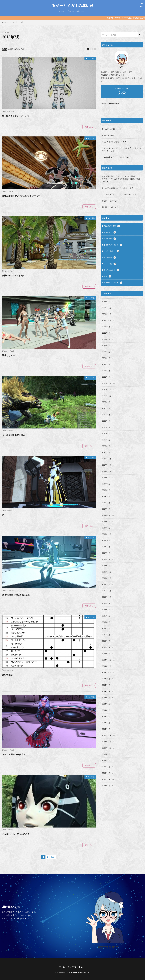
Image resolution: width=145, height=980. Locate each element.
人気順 (11, 49)
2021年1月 (108, 383)
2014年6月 (108, 716)
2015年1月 (108, 670)
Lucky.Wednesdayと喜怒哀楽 (22, 594)
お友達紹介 (110, 233)
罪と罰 (104, 201)
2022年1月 (108, 304)
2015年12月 (109, 605)
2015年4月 (108, 651)
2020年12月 (109, 389)
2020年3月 (108, 448)
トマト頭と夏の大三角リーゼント (115, 176)
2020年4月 (108, 442)
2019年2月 (108, 533)
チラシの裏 (110, 259)
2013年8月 (108, 781)
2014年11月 (109, 683)
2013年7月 (108, 788)
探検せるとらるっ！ (114, 285)
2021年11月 (109, 317)
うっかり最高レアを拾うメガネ (114, 142)
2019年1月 (108, 540)
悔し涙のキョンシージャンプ (23, 116)
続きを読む (89, 127)
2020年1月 (108, 461)
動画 (108, 279)
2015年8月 (108, 624)
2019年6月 (108, 507)
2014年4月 (108, 729)
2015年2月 (108, 664)
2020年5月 (108, 435)
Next (52, 856)
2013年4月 (108, 807)
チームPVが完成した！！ (112, 129)
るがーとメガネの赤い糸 (72, 6)
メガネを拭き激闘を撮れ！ (20, 434)
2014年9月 (108, 696)
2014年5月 (108, 722)
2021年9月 (108, 330)
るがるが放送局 (112, 272)
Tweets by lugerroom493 (110, 103)
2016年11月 (109, 592)
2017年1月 (108, 579)
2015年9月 (108, 618)
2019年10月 (109, 481)
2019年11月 (109, 474)
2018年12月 (109, 546)
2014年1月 (108, 749)
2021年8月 (108, 337)
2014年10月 (109, 690)
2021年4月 (108, 363)
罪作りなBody (12, 355)
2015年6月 (108, 638)
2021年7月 (108, 344)
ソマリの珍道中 (112, 252)
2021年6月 (108, 350)
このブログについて (114, 246)
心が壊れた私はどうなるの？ (22, 833)
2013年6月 (108, 794)
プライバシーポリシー (75, 11)
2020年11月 (109, 396)
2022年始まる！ (108, 135)
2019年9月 (108, 487)
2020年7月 (108, 422)
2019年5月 (108, 513)
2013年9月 (108, 775)
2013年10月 (109, 768)
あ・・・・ (10, 514)
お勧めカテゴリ (21, 49)
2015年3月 (108, 657)
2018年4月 (108, 553)
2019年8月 (108, 494)
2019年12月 (109, 468)
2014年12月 (109, 677)
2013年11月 (109, 762)
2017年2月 (108, 572)
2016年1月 (108, 598)
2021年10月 (109, 324)
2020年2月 (108, 455)
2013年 (15, 22)
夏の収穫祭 (10, 673)
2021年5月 (108, 357)
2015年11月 (109, 611)
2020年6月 (108, 428)
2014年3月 (108, 736)
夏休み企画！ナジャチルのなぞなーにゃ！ (31, 195)
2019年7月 (108, 500)
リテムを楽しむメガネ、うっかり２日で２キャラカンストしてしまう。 (122, 149)
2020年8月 (108, 415)
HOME (6, 22)
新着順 (5, 49)
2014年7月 (108, 709)
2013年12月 (109, 755)
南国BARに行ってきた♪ (18, 275)
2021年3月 (108, 370)
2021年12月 (109, 311)
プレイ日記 (90, 59)
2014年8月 (108, 703)
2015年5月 (108, 644)
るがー (127, 188)
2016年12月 (109, 585)
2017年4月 (108, 559)
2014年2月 (108, 742)
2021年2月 (108, 376)
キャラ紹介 (110, 239)
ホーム (61, 11)
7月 (22, 22)
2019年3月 (108, 526)
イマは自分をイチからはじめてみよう (117, 157)
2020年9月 (108, 409)
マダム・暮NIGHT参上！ (19, 753)
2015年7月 (108, 631)
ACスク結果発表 (112, 226)
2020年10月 (109, 402)
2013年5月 (108, 801)
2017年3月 (108, 566)
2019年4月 (108, 520)
